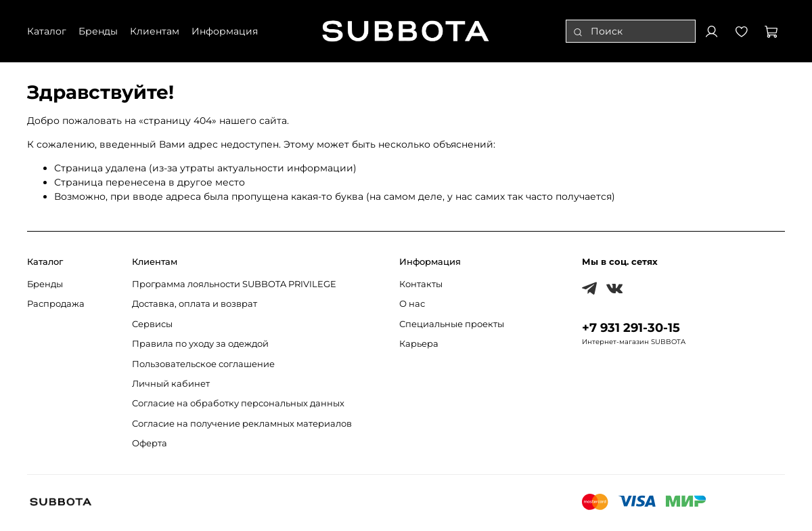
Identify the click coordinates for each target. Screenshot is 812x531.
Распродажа (56, 304)
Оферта (150, 443)
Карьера (419, 344)
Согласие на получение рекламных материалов (242, 424)
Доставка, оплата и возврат (195, 304)
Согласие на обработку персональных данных (238, 403)
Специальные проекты (452, 324)
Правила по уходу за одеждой (200, 344)
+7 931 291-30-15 (631, 327)
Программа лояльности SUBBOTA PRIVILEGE (234, 284)
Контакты (421, 284)
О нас (412, 304)
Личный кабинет (171, 384)
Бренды (45, 284)
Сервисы (152, 324)
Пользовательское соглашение (203, 364)
